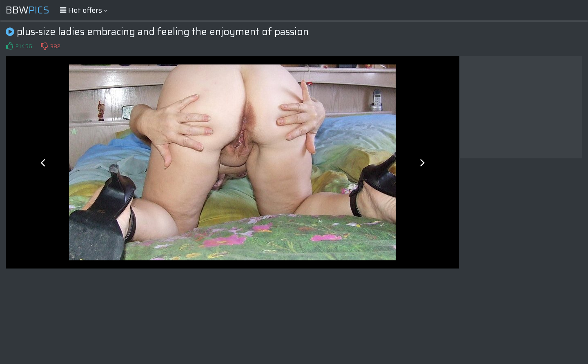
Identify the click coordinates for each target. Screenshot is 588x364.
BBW (28, 10)
